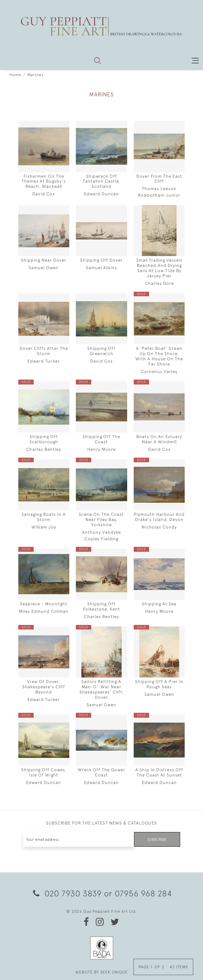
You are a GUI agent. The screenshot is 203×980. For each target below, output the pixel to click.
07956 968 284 (144, 893)
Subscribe (157, 840)
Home (15, 75)
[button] (97, 60)
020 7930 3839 (67, 893)
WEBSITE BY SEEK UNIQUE (101, 972)
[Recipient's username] (79, 839)
